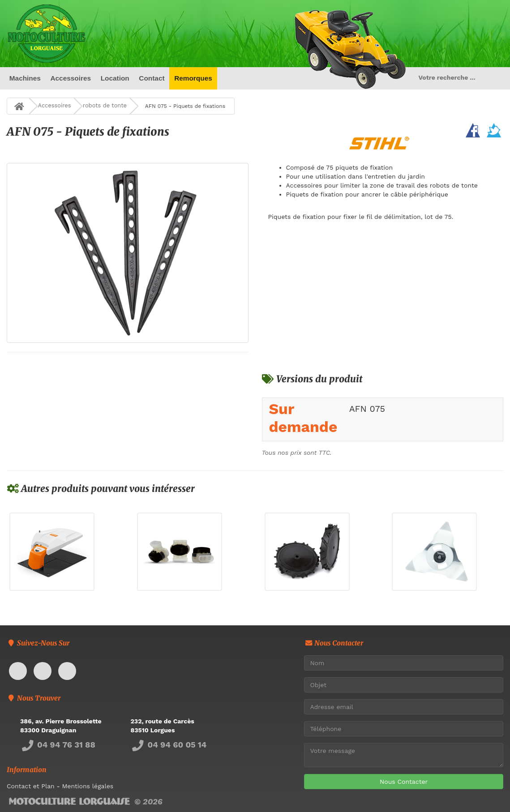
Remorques (193, 78)
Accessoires (71, 78)
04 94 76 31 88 (58, 745)
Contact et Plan (31, 786)
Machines (25, 78)
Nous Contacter (404, 782)
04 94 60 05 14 (169, 745)
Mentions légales (88, 786)
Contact (152, 78)
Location (115, 78)
